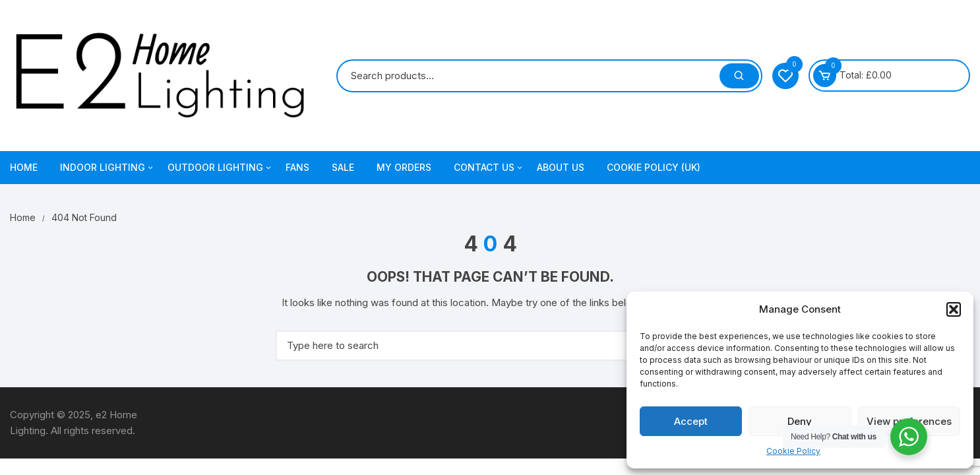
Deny (800, 421)
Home (24, 167)
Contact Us (489, 168)
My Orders (404, 167)
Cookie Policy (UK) (654, 167)
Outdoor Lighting (220, 168)
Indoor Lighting (107, 168)
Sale (343, 167)
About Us (561, 167)
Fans (297, 167)
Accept (691, 421)
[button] (954, 309)
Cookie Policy (793, 451)
